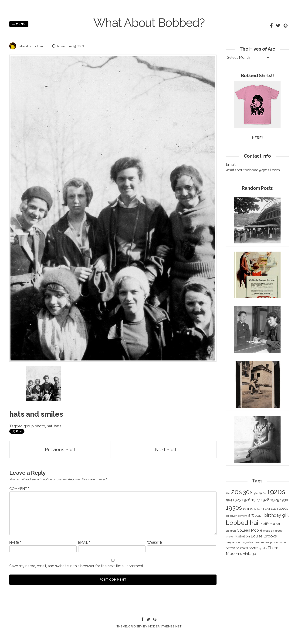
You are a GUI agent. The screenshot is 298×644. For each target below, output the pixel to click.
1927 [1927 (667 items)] (256, 500)
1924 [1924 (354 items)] (229, 500)
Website (155, 543)
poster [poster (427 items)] (253, 548)
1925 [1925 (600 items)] (237, 500)
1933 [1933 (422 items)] (261, 509)
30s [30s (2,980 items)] (248, 492)
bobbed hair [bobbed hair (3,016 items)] (243, 523)
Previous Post (60, 450)
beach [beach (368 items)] (259, 516)
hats (58, 426)
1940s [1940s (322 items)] (274, 509)
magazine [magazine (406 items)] (233, 542)
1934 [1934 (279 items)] (267, 509)
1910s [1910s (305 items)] (263, 493)
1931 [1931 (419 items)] (246, 509)
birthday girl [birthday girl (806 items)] (276, 515)
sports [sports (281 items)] (263, 548)
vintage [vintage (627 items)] (249, 554)
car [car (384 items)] (278, 524)
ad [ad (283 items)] (227, 516)
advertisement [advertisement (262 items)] (239, 516)
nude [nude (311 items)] (283, 542)
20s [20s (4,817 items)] (237, 492)
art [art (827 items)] (251, 515)
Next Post (166, 450)
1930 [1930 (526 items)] (284, 500)
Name (15, 543)
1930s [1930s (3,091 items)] (234, 507)
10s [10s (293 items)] (228, 493)
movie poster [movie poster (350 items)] (270, 542)
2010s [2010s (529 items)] (283, 509)
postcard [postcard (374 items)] (242, 548)
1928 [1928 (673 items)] (265, 500)
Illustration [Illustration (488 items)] (242, 536)
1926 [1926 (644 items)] (246, 500)
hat (50, 426)
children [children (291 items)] (231, 531)
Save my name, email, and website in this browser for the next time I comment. (77, 566)
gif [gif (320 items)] (273, 531)
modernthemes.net (165, 626)
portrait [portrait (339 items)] (230, 548)
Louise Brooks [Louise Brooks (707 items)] (264, 536)
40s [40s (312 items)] (256, 493)
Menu (19, 24)
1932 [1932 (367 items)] (253, 509)
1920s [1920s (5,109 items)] (276, 492)
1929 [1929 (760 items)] (275, 500)
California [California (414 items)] (268, 524)
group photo (34, 426)
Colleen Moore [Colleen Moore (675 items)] (249, 530)
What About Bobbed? (149, 23)
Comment (19, 489)
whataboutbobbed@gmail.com (253, 170)
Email (84, 543)
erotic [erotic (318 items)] (267, 531)
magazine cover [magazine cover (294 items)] (251, 542)
